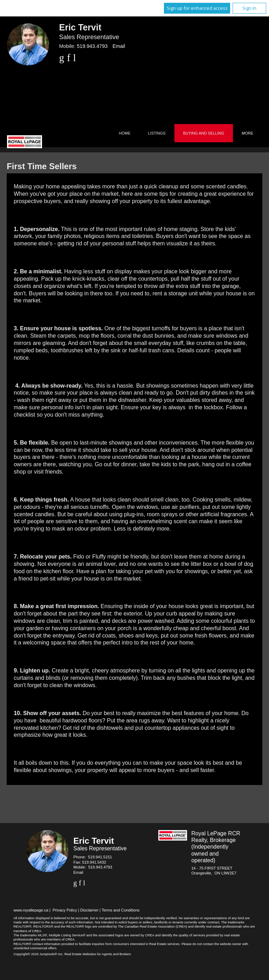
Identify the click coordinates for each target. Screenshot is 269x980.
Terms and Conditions (120, 910)
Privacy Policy (65, 910)
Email (119, 46)
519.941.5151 (100, 857)
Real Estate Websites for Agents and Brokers (98, 954)
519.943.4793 (92, 46)
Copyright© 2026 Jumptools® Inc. (38, 954)
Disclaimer (89, 910)
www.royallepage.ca (31, 910)
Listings (157, 133)
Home (125, 133)
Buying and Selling (204, 133)
